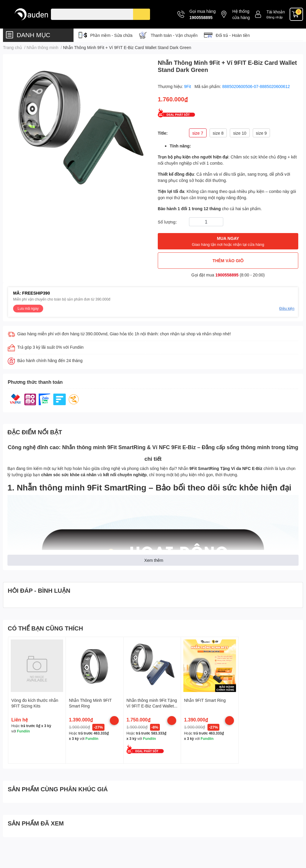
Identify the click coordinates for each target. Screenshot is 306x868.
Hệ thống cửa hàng (241, 14)
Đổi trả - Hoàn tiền (233, 35)
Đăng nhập (275, 17)
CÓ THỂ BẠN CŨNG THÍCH (45, 628)
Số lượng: (167, 222)
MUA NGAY (228, 242)
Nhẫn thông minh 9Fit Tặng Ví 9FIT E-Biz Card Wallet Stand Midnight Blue (152, 706)
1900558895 (201, 17)
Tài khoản (276, 12)
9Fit (188, 86)
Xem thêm (154, 560)
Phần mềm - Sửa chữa (111, 35)
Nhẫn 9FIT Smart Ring (205, 700)
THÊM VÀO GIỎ (228, 261)
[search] (142, 14)
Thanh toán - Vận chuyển (174, 35)
